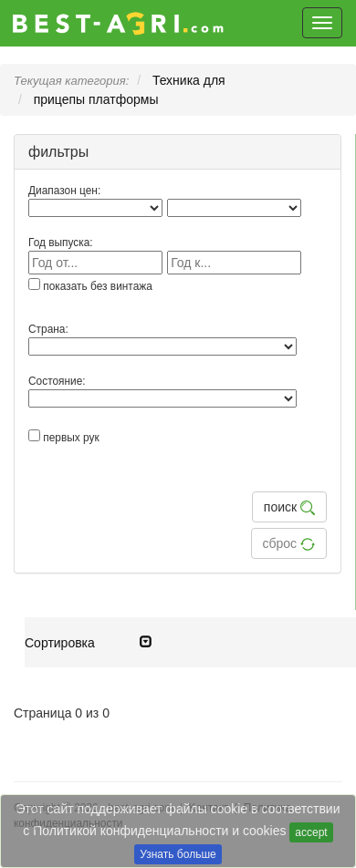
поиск (289, 507)
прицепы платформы (96, 99)
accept (311, 832)
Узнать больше (178, 854)
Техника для (189, 80)
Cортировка (89, 642)
